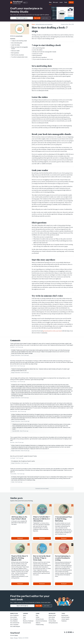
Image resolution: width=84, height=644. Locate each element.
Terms (12, 638)
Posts (33, 24)
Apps (25, 3)
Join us (71, 2)
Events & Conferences (41, 621)
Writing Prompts (65, 617)
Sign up (37, 18)
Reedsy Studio (52, 615)
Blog (50, 2)
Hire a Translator (14, 625)
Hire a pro (55, 2)
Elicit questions (15, 53)
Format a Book (52, 621)
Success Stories (27, 623)
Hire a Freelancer (14, 615)
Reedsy (16, 635)
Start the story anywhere (18, 55)
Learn (61, 2)
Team (24, 617)
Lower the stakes (16, 45)
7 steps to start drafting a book (19, 41)
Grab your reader (15, 51)
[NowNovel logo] (11, 2)
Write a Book (52, 617)
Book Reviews (65, 615)
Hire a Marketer (14, 621)
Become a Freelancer (28, 621)
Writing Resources (53, 623)
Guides (38, 617)
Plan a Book (52, 619)
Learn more (46, 18)
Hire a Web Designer (15, 626)
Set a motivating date (17, 43)
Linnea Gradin (19, 36)
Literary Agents (65, 619)
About (25, 615)
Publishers (64, 621)
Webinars (38, 623)
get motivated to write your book (52, 331)
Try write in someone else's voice (19, 57)
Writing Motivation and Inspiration (44, 24)
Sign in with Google (22, 18)
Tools (66, 2)
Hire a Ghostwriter (15, 623)
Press (24, 619)
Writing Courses (40, 619)
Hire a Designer (14, 619)
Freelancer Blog (40, 625)
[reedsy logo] (18, 2)
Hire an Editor (14, 617)
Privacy (16, 638)
